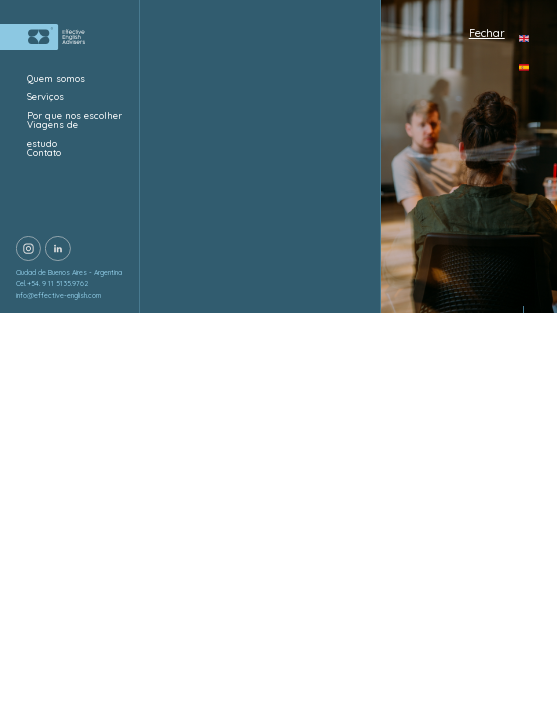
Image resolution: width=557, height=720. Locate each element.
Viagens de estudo (52, 134)
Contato (45, 152)
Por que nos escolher (74, 115)
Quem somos (56, 78)
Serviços (45, 96)
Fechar (487, 33)
